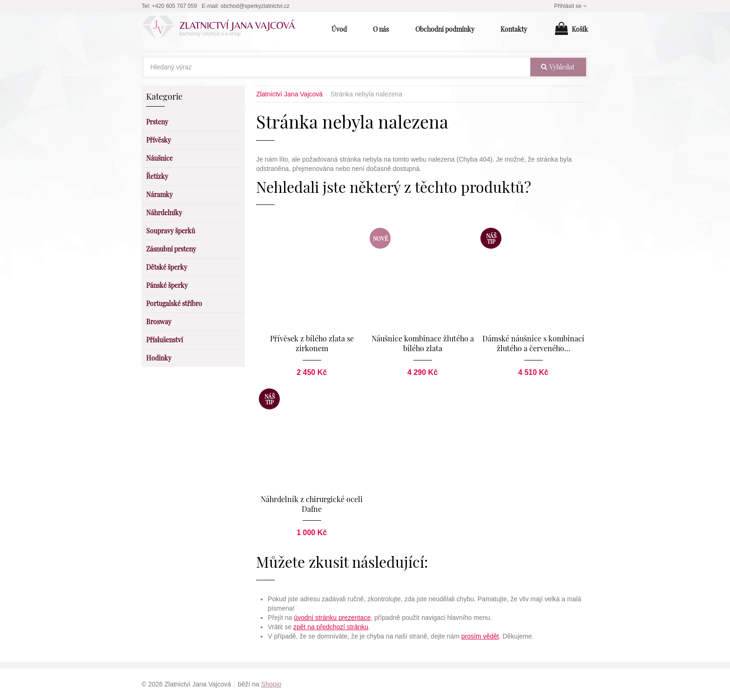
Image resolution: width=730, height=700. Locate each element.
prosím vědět (480, 636)
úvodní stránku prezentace (332, 618)
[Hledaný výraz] (337, 67)
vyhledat (558, 67)
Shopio (271, 684)
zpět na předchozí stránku (331, 627)
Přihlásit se (571, 6)
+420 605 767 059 (174, 6)
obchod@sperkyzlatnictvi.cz (255, 6)
